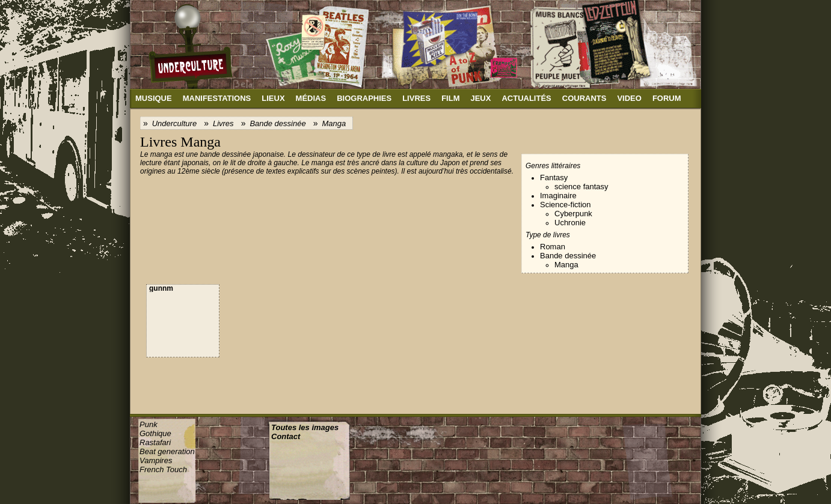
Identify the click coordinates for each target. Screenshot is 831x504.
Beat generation (167, 451)
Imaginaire (558, 196)
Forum (667, 98)
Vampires (156, 460)
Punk (149, 424)
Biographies (364, 98)
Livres (416, 98)
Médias (311, 98)
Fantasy (554, 178)
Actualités (526, 98)
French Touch (163, 469)
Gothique (155, 433)
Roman (553, 247)
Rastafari (155, 442)
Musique (154, 98)
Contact (286, 436)
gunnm (161, 288)
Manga (334, 123)
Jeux (480, 98)
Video (629, 98)
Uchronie (570, 223)
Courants (584, 98)
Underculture (174, 123)
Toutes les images (305, 427)
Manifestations (217, 98)
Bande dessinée (278, 123)
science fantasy (581, 187)
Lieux (273, 98)
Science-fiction (566, 205)
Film (450, 98)
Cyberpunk (573, 214)
